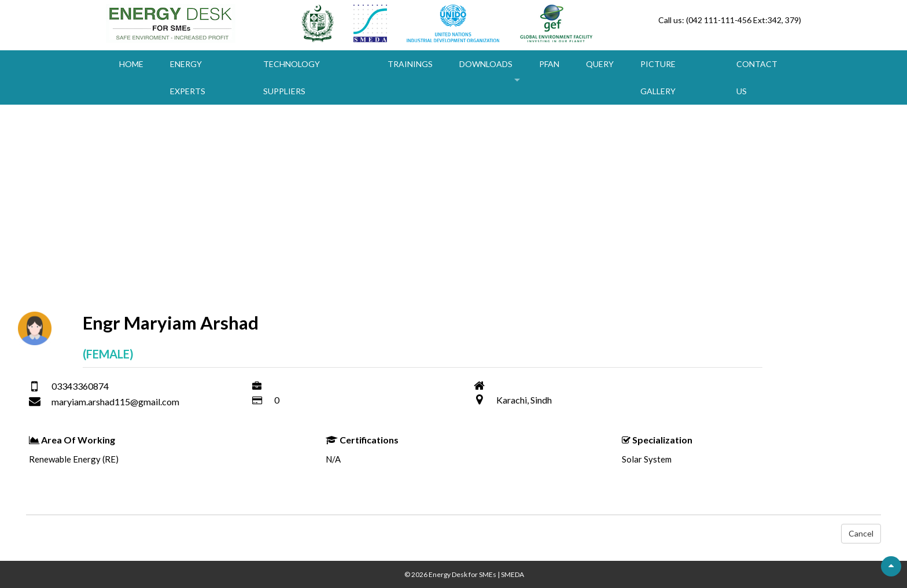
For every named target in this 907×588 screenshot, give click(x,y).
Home (131, 64)
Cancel (861, 533)
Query (600, 64)
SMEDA (513, 574)
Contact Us (757, 77)
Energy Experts (188, 77)
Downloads (486, 64)
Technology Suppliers (292, 77)
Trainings (410, 64)
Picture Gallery (658, 77)
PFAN (549, 64)
